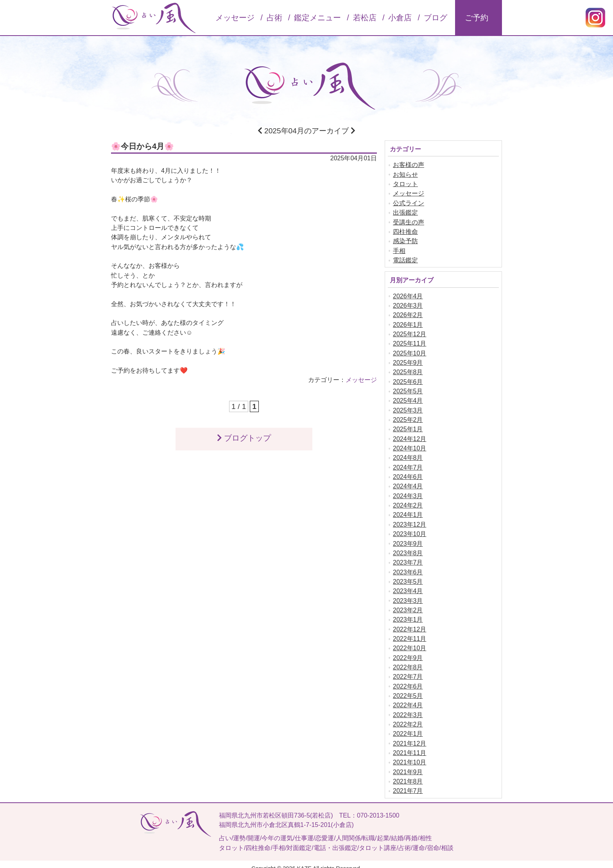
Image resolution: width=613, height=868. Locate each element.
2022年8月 (408, 661)
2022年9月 (408, 651)
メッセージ (361, 377)
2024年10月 (410, 445)
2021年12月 (410, 736)
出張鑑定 (405, 212)
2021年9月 (408, 764)
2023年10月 (410, 529)
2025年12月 (410, 332)
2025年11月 (410, 342)
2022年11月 (410, 632)
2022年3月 (408, 707)
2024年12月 (410, 435)
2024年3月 (408, 492)
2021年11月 (410, 745)
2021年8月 (408, 773)
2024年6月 (408, 473)
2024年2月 (408, 501)
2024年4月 (408, 482)
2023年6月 (408, 567)
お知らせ (405, 175)
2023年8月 (408, 548)
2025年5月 (408, 388)
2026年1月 (408, 323)
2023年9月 (408, 539)
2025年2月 (408, 417)
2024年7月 (408, 464)
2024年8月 (408, 454)
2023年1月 (408, 614)
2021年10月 (410, 754)
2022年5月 (408, 689)
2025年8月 (408, 370)
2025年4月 (408, 398)
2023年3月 (408, 595)
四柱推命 (405, 231)
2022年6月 (408, 679)
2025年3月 (408, 407)
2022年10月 (410, 642)
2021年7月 (408, 783)
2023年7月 (408, 557)
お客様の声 (409, 165)
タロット (405, 184)
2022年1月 (408, 726)
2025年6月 (408, 379)
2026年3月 (408, 304)
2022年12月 (410, 623)
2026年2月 (408, 313)
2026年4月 (408, 295)
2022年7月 (408, 670)
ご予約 (477, 18)
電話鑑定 (405, 259)
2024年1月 (408, 510)
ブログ (436, 18)
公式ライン (409, 203)
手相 (399, 250)
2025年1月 (408, 426)
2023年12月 (410, 520)
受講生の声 (409, 221)
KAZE (304, 859)
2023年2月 (408, 604)
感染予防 (405, 240)
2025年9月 (408, 360)
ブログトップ (244, 435)
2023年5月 (408, 576)
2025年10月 (410, 351)
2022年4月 (408, 698)
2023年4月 (408, 586)
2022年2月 (408, 717)
